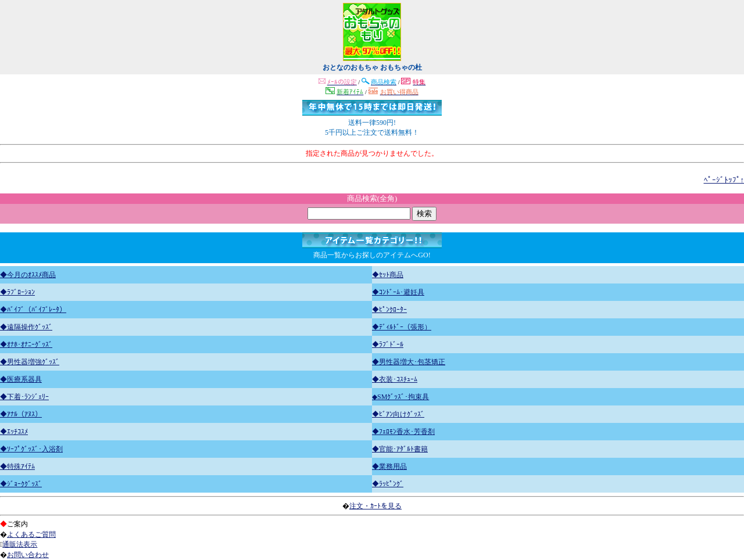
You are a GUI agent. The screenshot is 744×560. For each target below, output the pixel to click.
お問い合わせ (28, 555)
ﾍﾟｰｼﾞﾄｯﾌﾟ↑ (724, 180)
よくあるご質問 (31, 534)
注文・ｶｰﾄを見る (375, 506)
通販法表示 (20, 544)
